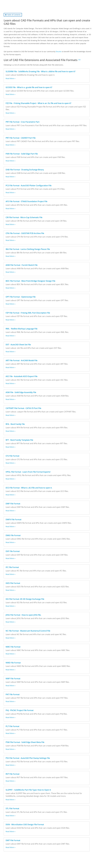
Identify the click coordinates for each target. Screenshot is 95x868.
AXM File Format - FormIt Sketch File (22, 265)
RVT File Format (13, 774)
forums (59, 52)
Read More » (11, 78)
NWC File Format (13, 647)
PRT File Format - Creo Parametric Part (23, 122)
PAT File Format (13, 694)
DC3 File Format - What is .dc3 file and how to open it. (29, 488)
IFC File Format (12, 567)
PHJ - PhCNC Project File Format (20, 710)
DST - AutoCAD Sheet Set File (18, 345)
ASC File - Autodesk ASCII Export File (22, 376)
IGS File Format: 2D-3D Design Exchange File (25, 599)
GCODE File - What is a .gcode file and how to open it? (29, 87)
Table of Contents (13, 15)
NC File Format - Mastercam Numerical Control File (28, 631)
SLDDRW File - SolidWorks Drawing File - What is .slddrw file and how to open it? (41, 71)
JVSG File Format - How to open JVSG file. (23, 615)
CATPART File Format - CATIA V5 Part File (23, 408)
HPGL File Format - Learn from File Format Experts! (28, 472)
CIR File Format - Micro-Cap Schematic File (24, 217)
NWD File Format (13, 663)
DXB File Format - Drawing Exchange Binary (25, 170)
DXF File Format (13, 551)
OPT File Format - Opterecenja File (21, 297)
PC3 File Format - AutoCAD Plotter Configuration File (29, 186)
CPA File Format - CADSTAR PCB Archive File (25, 233)
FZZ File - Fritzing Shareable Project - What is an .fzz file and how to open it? (38, 103)
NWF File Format (13, 679)
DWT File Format (13, 840)
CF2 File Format (12, 456)
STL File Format (12, 808)
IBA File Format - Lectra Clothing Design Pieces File (28, 249)
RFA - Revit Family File (15, 424)
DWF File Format (13, 504)
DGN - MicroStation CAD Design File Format (25, 824)
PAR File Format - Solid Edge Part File (22, 154)
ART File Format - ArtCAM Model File (22, 360)
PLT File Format (12, 726)
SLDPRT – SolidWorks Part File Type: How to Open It (28, 790)
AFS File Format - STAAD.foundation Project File (26, 201)
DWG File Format (13, 535)
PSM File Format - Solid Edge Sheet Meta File (25, 742)
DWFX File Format (14, 520)
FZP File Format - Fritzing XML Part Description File (28, 313)
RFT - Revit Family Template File (19, 440)
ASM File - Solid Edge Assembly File (21, 392)
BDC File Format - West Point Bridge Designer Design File (30, 281)
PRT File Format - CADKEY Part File (21, 138)
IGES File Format (13, 583)
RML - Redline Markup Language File (22, 329)
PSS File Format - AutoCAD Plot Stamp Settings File (28, 758)
